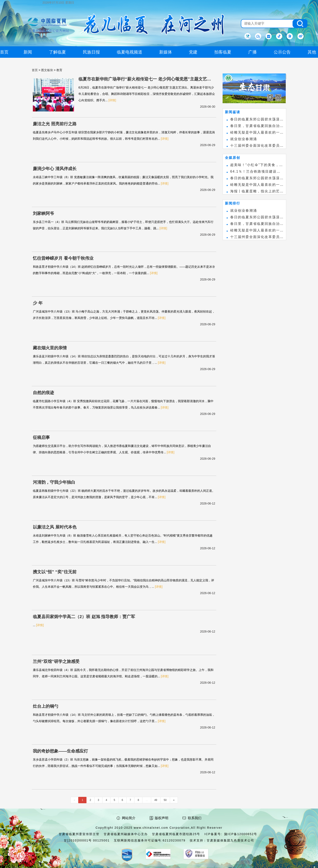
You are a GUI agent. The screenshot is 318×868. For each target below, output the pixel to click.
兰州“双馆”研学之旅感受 (56, 661)
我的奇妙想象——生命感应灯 (60, 751)
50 (165, 800)
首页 (35, 70)
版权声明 (162, 818)
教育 (59, 70)
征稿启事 (41, 437)
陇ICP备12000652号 (241, 834)
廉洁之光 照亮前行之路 (55, 124)
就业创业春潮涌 (244, 139)
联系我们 (195, 818)
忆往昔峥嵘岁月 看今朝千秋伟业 (63, 258)
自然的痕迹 (43, 393)
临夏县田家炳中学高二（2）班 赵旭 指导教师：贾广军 (84, 617)
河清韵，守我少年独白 (54, 482)
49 (156, 800)
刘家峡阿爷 (43, 213)
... (147, 800)
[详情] (112, 100)
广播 (252, 52)
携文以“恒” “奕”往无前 (55, 572)
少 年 (38, 303)
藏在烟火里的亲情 (50, 348)
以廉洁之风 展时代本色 (55, 527)
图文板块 (47, 70)
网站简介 (129, 818)
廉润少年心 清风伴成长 (55, 169)
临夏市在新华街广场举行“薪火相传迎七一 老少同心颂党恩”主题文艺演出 (145, 79)
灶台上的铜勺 (46, 706)
